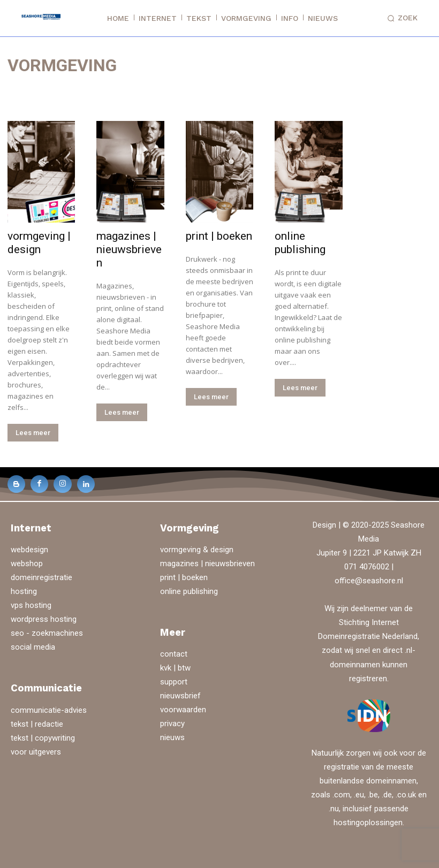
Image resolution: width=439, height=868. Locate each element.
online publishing (300, 243)
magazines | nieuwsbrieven (129, 249)
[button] (401, 18)
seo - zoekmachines (47, 632)
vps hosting (31, 604)
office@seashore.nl (369, 580)
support (174, 680)
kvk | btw (175, 666)
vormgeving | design (39, 243)
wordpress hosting (44, 618)
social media (33, 646)
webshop (27, 562)
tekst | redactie (37, 722)
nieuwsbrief (180, 694)
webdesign (29, 549)
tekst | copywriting (43, 736)
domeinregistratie (41, 576)
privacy (172, 722)
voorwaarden (183, 709)
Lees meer (33, 433)
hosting (24, 590)
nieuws (172, 736)
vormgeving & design (197, 549)
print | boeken (219, 236)
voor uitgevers (36, 750)
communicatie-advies (49, 709)
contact (174, 652)
